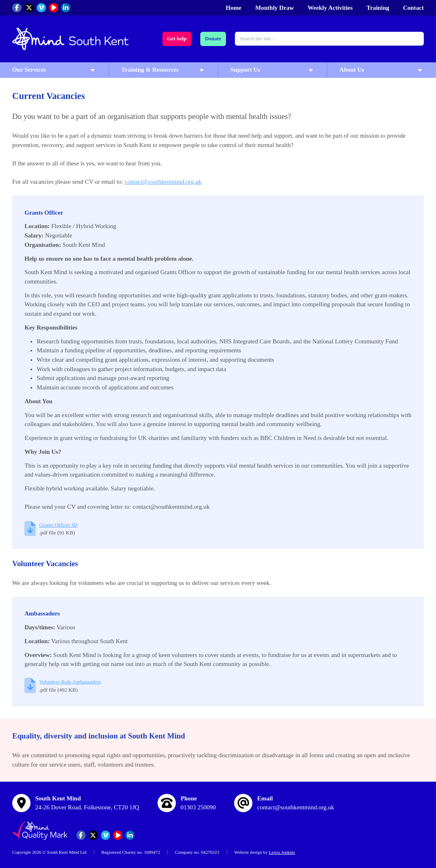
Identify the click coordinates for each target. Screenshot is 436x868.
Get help (177, 38)
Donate (213, 38)
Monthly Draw (275, 8)
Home (234, 8)
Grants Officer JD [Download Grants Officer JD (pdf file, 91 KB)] (58, 525)
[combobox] (329, 39)
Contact (413, 8)
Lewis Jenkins (282, 852)
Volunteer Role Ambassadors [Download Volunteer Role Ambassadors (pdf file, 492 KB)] (70, 682)
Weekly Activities (330, 8)
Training (378, 8)
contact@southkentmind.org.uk (163, 182)
